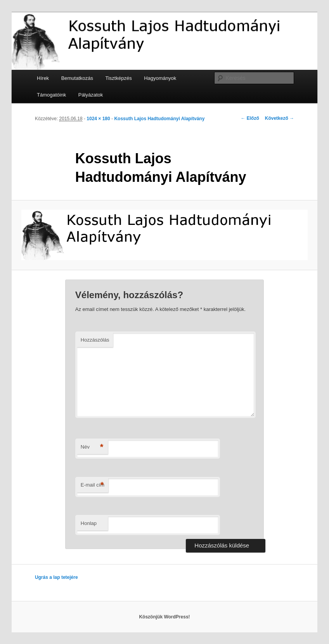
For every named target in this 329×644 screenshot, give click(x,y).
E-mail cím (93, 485)
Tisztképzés (119, 78)
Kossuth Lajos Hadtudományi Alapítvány (159, 119)
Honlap (89, 523)
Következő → (280, 118)
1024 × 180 (98, 119)
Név (92, 447)
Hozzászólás (95, 340)
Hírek (43, 78)
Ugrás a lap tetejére (56, 577)
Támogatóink (51, 95)
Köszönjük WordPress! (164, 617)
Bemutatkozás (77, 78)
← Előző (250, 118)
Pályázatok (91, 95)
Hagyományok (160, 78)
